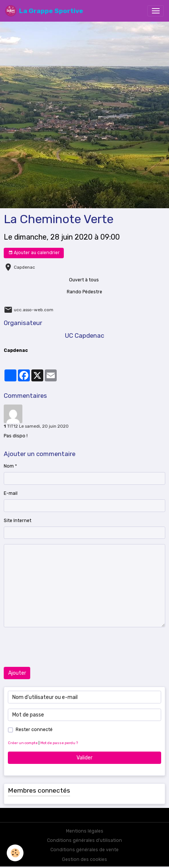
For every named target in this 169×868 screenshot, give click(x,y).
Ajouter (17, 673)
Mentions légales (85, 831)
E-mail (11, 493)
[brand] (44, 11)
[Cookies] (15, 853)
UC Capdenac (84, 335)
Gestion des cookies (84, 859)
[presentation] (60, 647)
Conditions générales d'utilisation (84, 840)
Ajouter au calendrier (34, 253)
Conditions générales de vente (84, 850)
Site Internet (18, 521)
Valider (84, 758)
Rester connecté (34, 730)
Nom (9, 466)
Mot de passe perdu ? (59, 743)
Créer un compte (23, 743)
